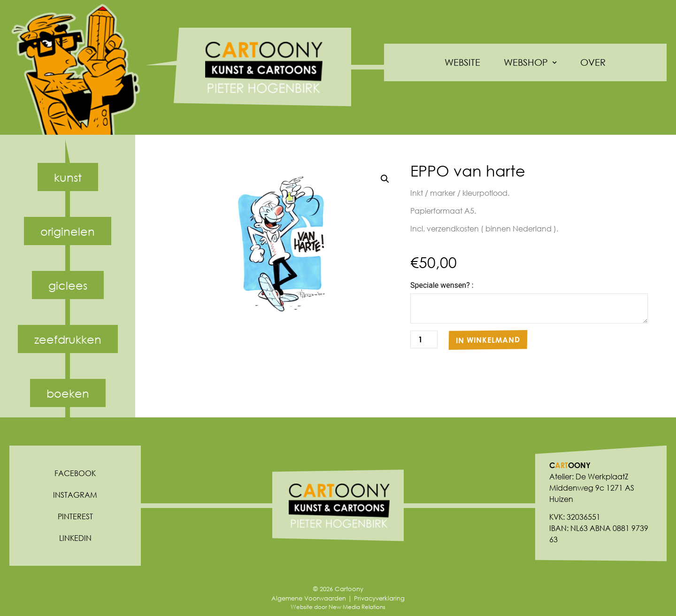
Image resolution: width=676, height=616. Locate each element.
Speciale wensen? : (442, 285)
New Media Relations (357, 607)
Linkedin (75, 538)
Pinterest (75, 516)
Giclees (68, 285)
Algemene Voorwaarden (309, 598)
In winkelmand (488, 340)
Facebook (75, 473)
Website (462, 62)
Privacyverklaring (379, 598)
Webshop (530, 63)
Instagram (75, 495)
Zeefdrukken (68, 339)
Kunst (68, 177)
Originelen (68, 231)
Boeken (68, 393)
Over (593, 62)
